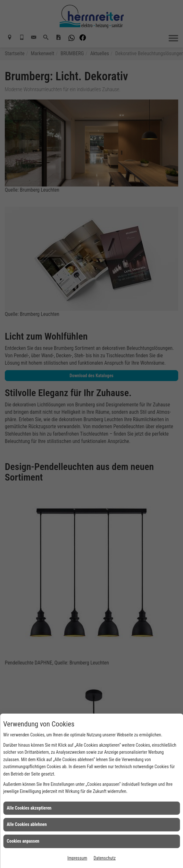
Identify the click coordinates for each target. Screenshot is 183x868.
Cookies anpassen (23, 841)
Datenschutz (105, 858)
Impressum (77, 858)
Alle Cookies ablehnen (27, 824)
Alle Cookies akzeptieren (29, 808)
